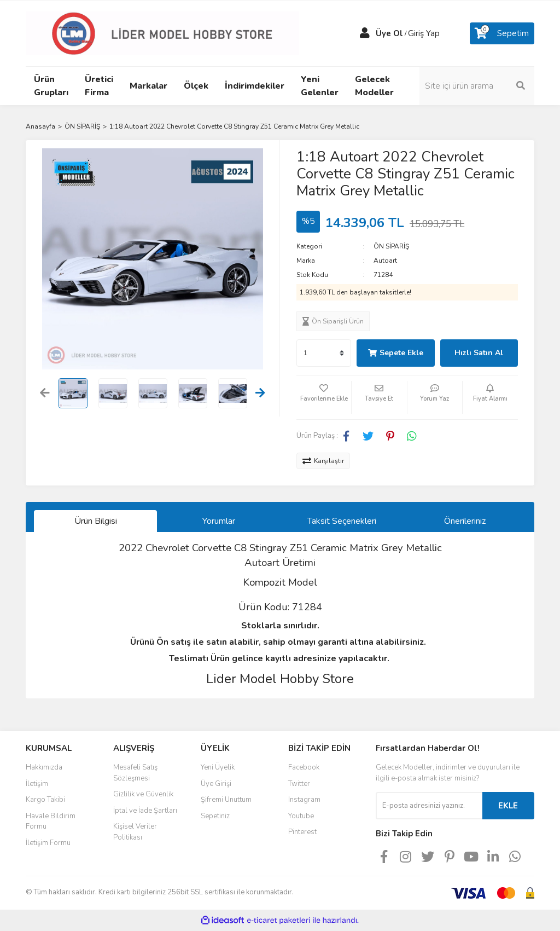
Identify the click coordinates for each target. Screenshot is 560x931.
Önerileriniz (465, 521)
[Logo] (162, 33)
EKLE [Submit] (508, 806)
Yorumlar (219, 521)
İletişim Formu (48, 843)
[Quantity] (324, 353)
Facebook (304, 767)
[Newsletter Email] (429, 806)
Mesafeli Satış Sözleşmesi (135, 773)
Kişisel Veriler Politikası (135, 832)
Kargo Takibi (45, 800)
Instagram (304, 800)
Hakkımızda (44, 767)
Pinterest (302, 832)
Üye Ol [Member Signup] (389, 33)
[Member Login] (365, 33)
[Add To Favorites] (324, 397)
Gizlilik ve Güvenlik (143, 794)
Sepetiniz (215, 816)
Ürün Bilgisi (96, 521)
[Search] (477, 86)
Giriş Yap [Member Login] (424, 33)
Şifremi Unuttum (226, 800)
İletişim (37, 784)
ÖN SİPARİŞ (391, 246)
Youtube (301, 816)
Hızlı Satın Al (479, 353)
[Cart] (502, 33)
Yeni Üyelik (218, 767)
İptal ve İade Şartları (145, 811)
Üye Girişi (216, 784)
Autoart (385, 261)
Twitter (299, 784)
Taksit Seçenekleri (342, 521)
